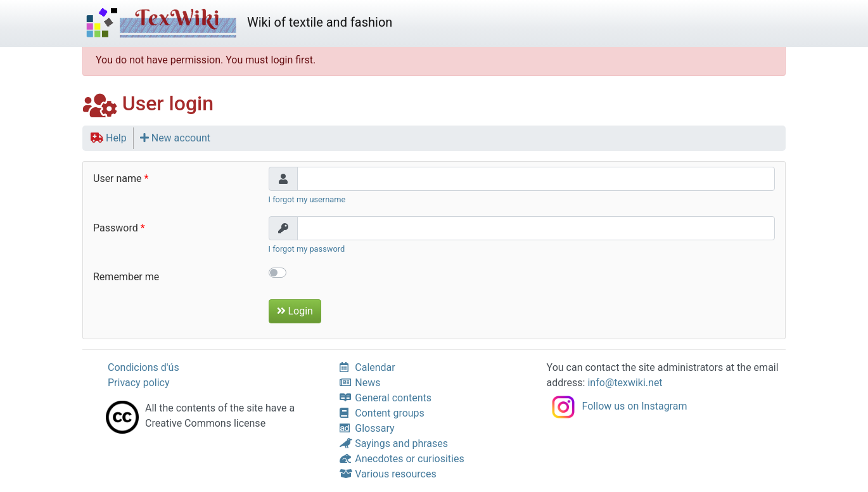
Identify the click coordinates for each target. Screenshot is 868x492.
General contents (386, 398)
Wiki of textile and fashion (237, 23)
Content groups (382, 413)
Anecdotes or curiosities (402, 459)
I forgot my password (307, 249)
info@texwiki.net (625, 383)
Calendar (367, 367)
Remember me (126, 277)
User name (118, 178)
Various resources (388, 474)
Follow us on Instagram (617, 406)
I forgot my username (307, 199)
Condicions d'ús (144, 367)
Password (116, 228)
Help (109, 138)
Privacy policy (139, 383)
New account (175, 138)
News (360, 383)
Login (295, 311)
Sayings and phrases (394, 443)
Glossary (367, 428)
